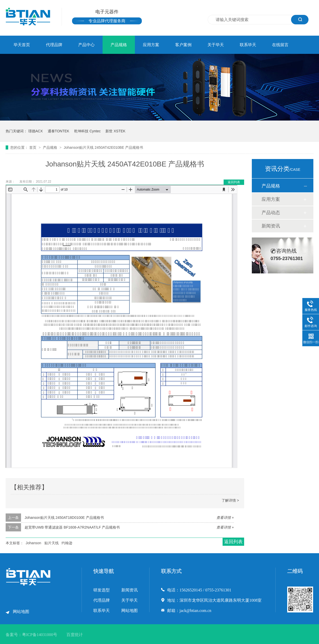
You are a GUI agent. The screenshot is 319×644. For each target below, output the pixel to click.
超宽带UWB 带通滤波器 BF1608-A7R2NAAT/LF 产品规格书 (72, 527)
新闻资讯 (271, 226)
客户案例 (183, 45)
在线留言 (280, 45)
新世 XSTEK (115, 131)
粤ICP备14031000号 (40, 635)
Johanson (33, 543)
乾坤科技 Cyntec (87, 131)
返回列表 (234, 182)
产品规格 (119, 45)
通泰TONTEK (59, 131)
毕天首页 (22, 45)
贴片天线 (52, 543)
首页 (33, 147)
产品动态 (271, 213)
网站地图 (21, 612)
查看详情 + (225, 518)
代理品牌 (54, 45)
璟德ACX (36, 131)
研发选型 (102, 590)
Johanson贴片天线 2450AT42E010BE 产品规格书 (103, 147)
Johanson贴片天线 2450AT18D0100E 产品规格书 (64, 518)
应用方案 (151, 45)
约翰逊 (67, 543)
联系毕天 (248, 45)
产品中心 (86, 45)
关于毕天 (216, 45)
